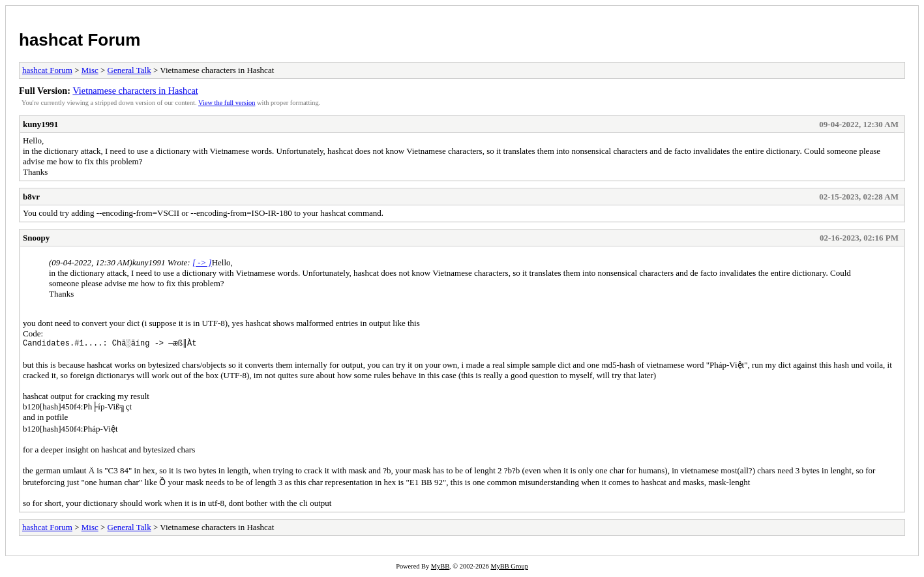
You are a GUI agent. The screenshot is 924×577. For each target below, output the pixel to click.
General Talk (129, 70)
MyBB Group (509, 568)
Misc (90, 70)
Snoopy (36, 238)
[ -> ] (202, 262)
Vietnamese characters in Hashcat (135, 91)
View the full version (227, 103)
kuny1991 (40, 124)
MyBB (440, 568)
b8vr (31, 197)
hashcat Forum (80, 40)
